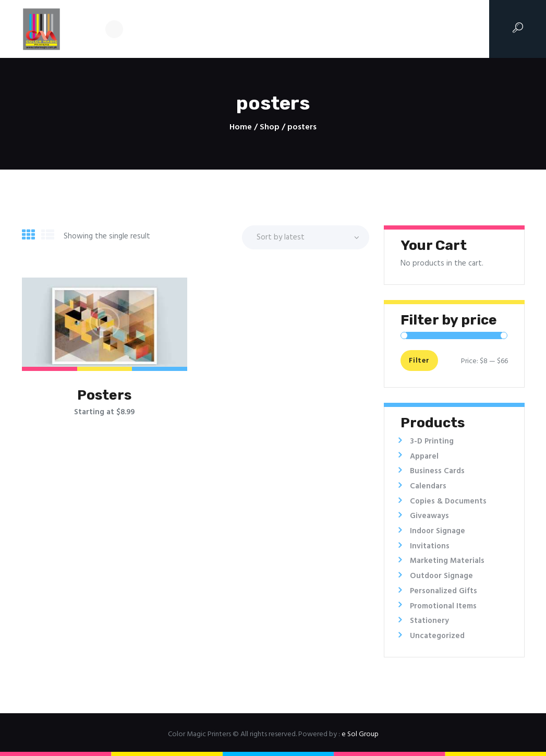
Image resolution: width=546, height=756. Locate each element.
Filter (419, 361)
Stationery (429, 621)
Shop (270, 127)
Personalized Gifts (444, 591)
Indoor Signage (438, 531)
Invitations (430, 546)
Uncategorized (437, 636)
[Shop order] (306, 237)
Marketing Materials (447, 561)
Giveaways (429, 516)
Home (241, 128)
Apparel (424, 457)
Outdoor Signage (441, 576)
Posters (104, 395)
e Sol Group (360, 734)
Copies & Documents (448, 501)
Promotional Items (443, 606)
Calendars (428, 486)
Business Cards (437, 471)
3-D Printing (432, 441)
